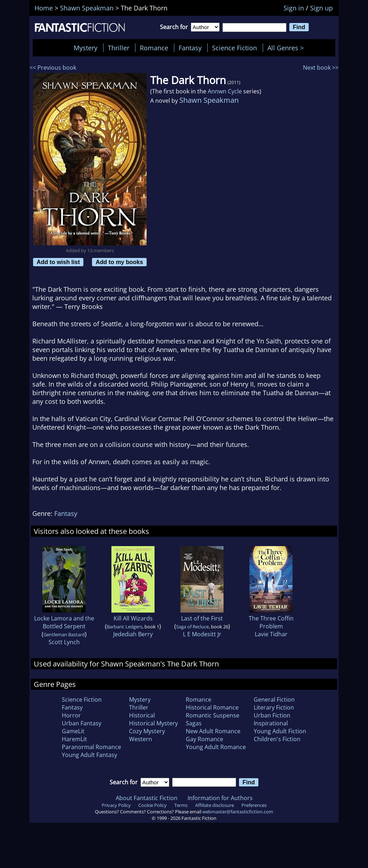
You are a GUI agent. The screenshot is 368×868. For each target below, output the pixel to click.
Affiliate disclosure (215, 805)
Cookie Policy (153, 805)
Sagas (194, 723)
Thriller (119, 48)
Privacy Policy (116, 805)
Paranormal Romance (91, 747)
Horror (71, 715)
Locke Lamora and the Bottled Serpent (64, 622)
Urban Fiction (272, 715)
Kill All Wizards (133, 618)
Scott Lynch (64, 642)
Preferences (254, 805)
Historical (142, 715)
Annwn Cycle (225, 91)
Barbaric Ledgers (125, 627)
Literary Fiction (274, 707)
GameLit (73, 731)
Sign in (294, 8)
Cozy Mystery (147, 731)
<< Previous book (53, 68)
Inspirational (271, 723)
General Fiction (274, 700)
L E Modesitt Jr (202, 634)
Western (141, 739)
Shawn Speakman (209, 100)
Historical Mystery (153, 723)
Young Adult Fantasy (89, 755)
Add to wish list (58, 262)
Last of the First (202, 618)
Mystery (86, 48)
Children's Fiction (277, 739)
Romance (154, 48)
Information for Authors (220, 798)
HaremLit (74, 739)
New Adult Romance (213, 731)
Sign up (321, 8)
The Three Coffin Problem (271, 622)
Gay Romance (204, 739)
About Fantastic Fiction (147, 798)
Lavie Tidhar (271, 634)
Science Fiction (234, 48)
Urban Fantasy (82, 723)
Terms (181, 805)
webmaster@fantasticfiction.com (238, 812)
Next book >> (321, 68)
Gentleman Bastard (64, 634)
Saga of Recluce (192, 627)
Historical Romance (212, 707)
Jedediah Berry (133, 634)
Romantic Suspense (213, 715)
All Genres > (287, 48)
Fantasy (190, 48)
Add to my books (119, 262)
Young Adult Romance (216, 747)
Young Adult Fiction (280, 731)
